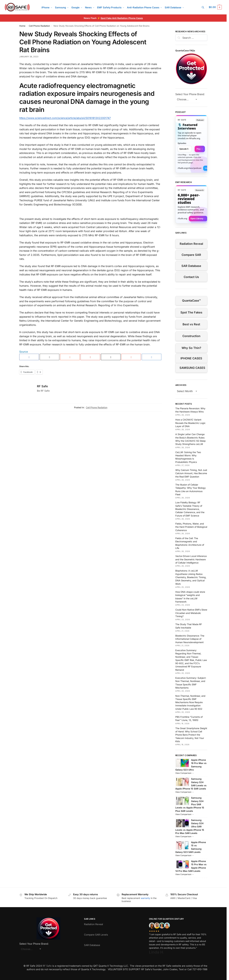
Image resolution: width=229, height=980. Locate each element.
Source (24, 352)
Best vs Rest (191, 324)
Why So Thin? (191, 348)
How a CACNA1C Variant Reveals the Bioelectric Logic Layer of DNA (190, 423)
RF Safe (42, 386)
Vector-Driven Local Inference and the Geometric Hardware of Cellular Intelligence (191, 559)
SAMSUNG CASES (192, 368)
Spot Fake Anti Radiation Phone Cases (122, 18)
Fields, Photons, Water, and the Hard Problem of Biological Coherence (191, 527)
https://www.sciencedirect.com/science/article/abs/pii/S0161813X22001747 (65, 118)
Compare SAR (191, 255)
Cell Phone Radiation (39, 26)
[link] (191, 144)
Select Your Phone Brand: (190, 94)
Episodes (182, 143)
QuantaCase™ (191, 301)
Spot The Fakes (191, 312)
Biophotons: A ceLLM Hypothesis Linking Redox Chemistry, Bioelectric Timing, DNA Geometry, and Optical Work (191, 577)
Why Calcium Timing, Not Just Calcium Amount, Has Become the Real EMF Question (191, 473)
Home (22, 26)
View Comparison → (185, 773)
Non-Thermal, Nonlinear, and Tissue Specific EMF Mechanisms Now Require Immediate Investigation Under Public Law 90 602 (190, 702)
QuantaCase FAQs (185, 50)
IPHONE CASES (191, 358)
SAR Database (191, 266)
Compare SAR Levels (96, 935)
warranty (145, 898)
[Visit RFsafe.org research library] (191, 204)
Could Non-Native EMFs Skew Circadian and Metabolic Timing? (191, 613)
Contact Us (191, 277)
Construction (191, 336)
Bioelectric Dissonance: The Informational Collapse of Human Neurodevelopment (190, 639)
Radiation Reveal (191, 244)
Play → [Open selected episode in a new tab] (200, 149)
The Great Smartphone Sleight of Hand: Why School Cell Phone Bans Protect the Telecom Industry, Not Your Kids (191, 735)
